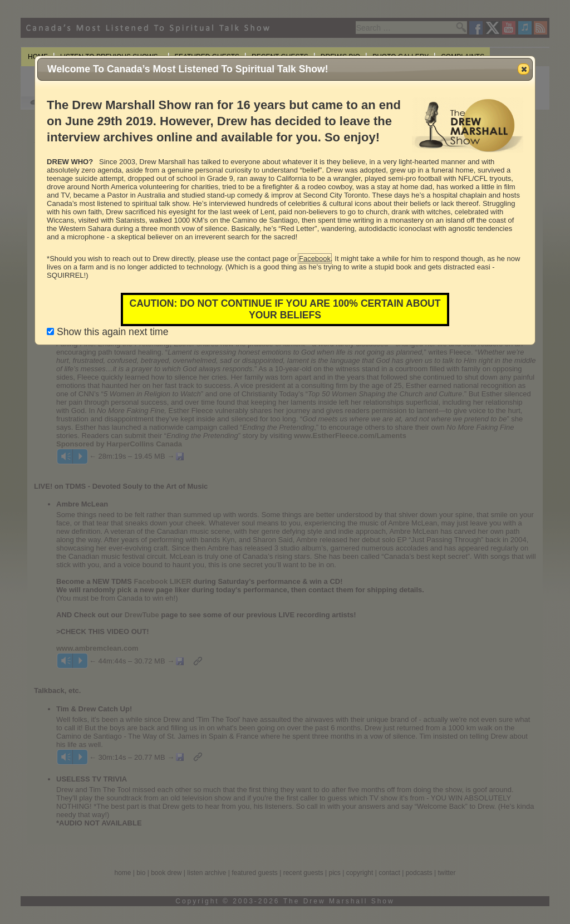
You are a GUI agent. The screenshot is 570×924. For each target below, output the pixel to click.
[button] (524, 69)
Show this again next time (107, 332)
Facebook (315, 259)
